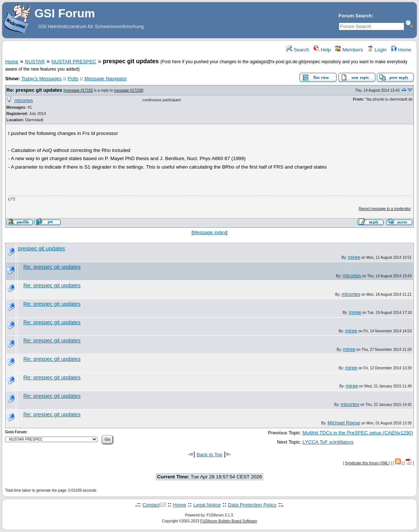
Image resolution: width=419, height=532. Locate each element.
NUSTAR (35, 62)
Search (298, 50)
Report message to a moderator (385, 209)
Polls (73, 79)
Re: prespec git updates (34, 90)
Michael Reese (344, 423)
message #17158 (128, 90)
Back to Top (209, 455)
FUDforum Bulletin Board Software (229, 521)
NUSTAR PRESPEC (74, 62)
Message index (210, 232)
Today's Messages (41, 79)
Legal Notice (207, 505)
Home (401, 50)
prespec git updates (41, 248)
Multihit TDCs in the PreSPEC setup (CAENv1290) (358, 433)
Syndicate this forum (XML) (367, 463)
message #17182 (79, 90)
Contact (151, 505)
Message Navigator (106, 79)
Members (349, 50)
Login (377, 50)
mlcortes (24, 100)
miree (354, 257)
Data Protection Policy (252, 505)
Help (322, 50)
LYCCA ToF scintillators (328, 442)
